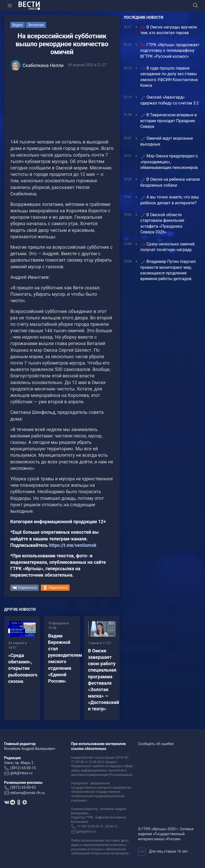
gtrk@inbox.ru (21, 773)
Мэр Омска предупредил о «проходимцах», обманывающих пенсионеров (169, 162)
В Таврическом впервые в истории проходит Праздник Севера (169, 121)
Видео (18, 25)
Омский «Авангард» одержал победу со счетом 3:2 (170, 100)
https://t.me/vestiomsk (73, 545)
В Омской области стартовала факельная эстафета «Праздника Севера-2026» (162, 223)
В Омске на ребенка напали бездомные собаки (170, 182)
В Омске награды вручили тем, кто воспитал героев (169, 30)
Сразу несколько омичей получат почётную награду (167, 247)
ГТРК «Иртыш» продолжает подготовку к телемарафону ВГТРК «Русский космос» (170, 51)
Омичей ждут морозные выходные (167, 141)
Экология (36, 25)
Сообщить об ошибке (156, 744)
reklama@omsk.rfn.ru (27, 793)
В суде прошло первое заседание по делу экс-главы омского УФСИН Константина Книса (169, 77)
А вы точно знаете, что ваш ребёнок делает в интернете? (170, 200)
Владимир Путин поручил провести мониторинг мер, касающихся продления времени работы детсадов (168, 270)
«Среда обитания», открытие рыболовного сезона (23, 668)
